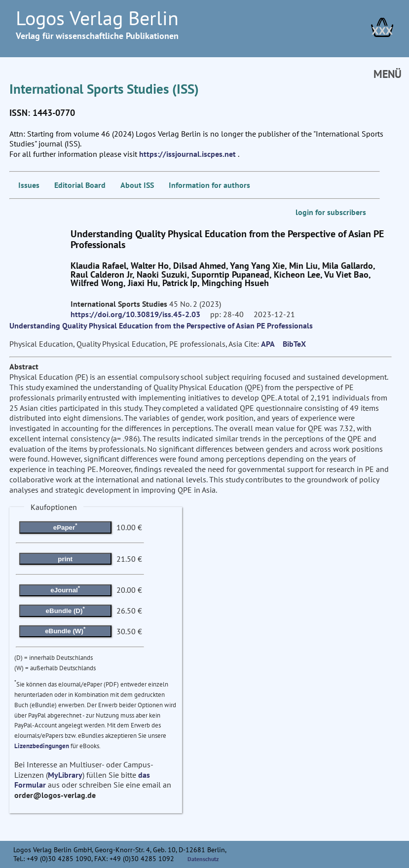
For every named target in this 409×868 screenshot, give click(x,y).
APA (268, 344)
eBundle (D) (65, 610)
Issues (29, 185)
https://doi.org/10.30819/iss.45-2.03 (135, 314)
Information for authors (209, 185)
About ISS (137, 185)
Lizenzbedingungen (42, 746)
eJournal (65, 589)
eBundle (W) (65, 630)
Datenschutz (203, 859)
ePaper (65, 527)
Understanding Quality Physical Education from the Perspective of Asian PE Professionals (161, 325)
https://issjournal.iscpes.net (187, 154)
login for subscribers (331, 212)
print (65, 559)
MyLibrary (65, 775)
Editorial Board (80, 185)
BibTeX (294, 344)
